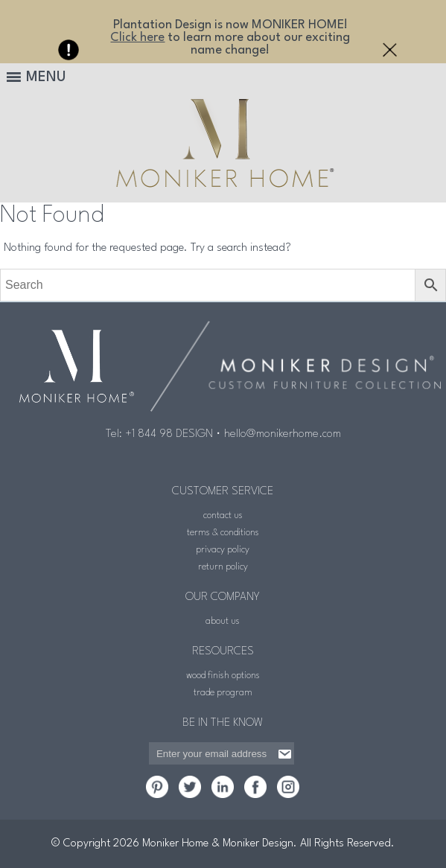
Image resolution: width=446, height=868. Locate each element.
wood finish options (223, 676)
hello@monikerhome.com (283, 434)
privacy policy (223, 550)
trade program (223, 693)
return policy (223, 567)
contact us (223, 516)
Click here (137, 38)
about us (223, 621)
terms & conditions (223, 533)
